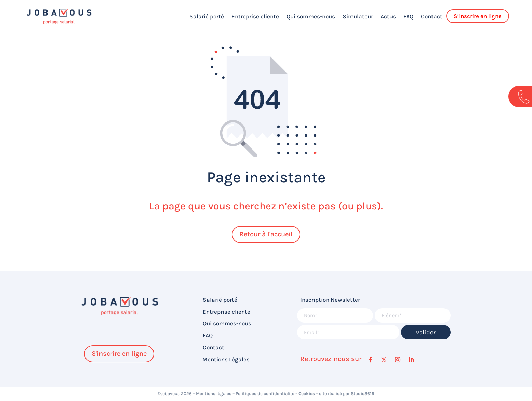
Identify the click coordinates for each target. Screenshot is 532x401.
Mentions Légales (226, 359)
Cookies (307, 394)
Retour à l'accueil (266, 234)
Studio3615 (363, 394)
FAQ (408, 16)
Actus (388, 16)
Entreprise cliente (255, 16)
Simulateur (358, 16)
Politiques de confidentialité (265, 394)
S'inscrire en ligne (119, 354)
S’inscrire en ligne (478, 16)
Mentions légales (214, 394)
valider (426, 332)
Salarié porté (207, 16)
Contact (432, 16)
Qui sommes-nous (311, 16)
